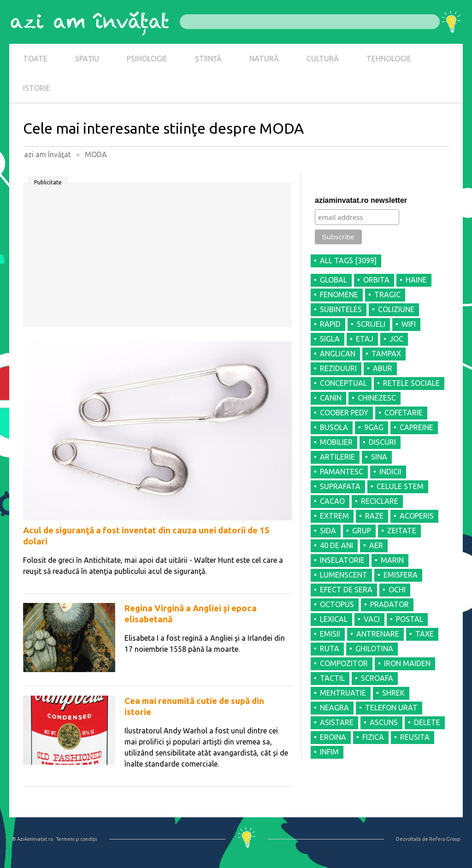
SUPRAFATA (340, 486)
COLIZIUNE (396, 309)
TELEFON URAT (391, 708)
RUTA (330, 649)
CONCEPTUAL (343, 383)
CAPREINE (416, 427)
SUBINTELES (341, 309)
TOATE (35, 59)
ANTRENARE (378, 634)
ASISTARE (337, 722)
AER (376, 545)
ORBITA (376, 280)
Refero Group (445, 839)
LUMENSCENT (344, 575)
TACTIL (332, 678)
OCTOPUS (337, 604)
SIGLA (330, 339)
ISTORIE (37, 88)
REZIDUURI (338, 368)
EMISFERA (401, 575)
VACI (372, 619)
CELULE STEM (400, 486)
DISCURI (382, 442)
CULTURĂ (323, 59)
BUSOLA (334, 427)
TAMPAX (386, 354)
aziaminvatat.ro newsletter (361, 200)
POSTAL (410, 619)
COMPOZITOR (344, 663)
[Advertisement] (157, 258)
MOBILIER (336, 442)
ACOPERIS (417, 516)
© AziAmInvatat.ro (32, 839)
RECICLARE (380, 501)
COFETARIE (404, 413)
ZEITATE (402, 531)
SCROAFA (377, 678)
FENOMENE (339, 295)
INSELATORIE (342, 560)
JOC (396, 339)
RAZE (374, 516)
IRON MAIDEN (407, 663)
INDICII (390, 472)
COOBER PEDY (344, 413)
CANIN (331, 398)
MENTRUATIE (343, 693)
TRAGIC (387, 295)
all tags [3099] (348, 260)
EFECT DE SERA (346, 590)
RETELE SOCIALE (411, 383)
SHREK (393, 693)
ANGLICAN (338, 354)
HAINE (416, 280)
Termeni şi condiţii (77, 839)
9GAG (374, 427)
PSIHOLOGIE (147, 59)
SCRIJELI (371, 324)
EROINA (333, 737)
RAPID (330, 324)
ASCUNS (384, 722)
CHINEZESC (377, 398)
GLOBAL (333, 280)
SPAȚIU (87, 59)
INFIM (329, 752)
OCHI (397, 590)
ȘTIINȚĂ (208, 59)
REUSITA (415, 737)
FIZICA (373, 737)
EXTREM (334, 516)
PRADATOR (389, 604)
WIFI (409, 324)
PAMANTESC (342, 472)
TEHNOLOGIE (389, 59)
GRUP (362, 531)
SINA (379, 457)
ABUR (383, 368)
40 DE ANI (336, 545)
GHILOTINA (374, 649)
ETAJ (365, 339)
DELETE (427, 722)
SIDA (328, 531)
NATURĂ (264, 59)
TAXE (425, 634)
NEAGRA (334, 708)
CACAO (332, 501)
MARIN (392, 560)
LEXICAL (334, 619)
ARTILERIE (337, 457)
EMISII (330, 634)
